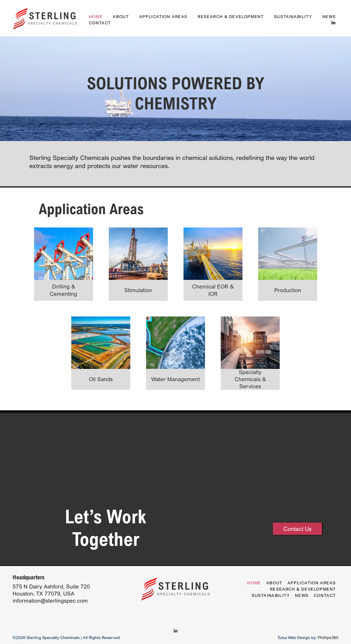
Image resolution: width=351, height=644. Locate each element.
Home (96, 16)
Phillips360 (328, 637)
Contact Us (297, 529)
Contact (100, 23)
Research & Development (231, 16)
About (121, 16)
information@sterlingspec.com (50, 601)
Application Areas (163, 16)
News (329, 16)
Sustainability (293, 16)
